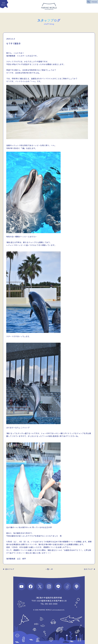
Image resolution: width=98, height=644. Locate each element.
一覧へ (48, 569)
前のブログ (10, 569)
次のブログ (88, 569)
